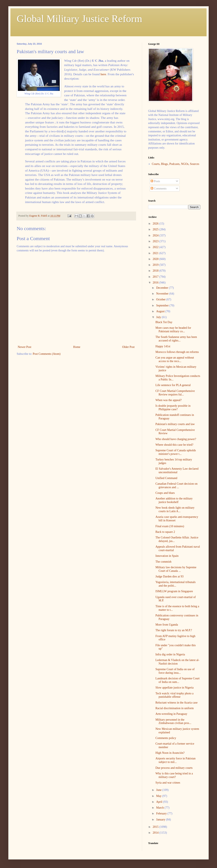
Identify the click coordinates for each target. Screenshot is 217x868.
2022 (156, 247)
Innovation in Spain (167, 556)
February (162, 813)
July (159, 317)
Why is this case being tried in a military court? (174, 775)
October (161, 299)
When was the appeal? (169, 400)
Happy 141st (163, 346)
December (162, 288)
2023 (156, 241)
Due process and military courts (174, 768)
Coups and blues (165, 493)
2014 (156, 833)
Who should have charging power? (176, 439)
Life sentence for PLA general (173, 385)
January (161, 820)
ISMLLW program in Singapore (174, 591)
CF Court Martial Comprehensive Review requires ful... (175, 393)
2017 (156, 277)
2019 (156, 265)
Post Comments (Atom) (47, 354)
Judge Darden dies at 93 (170, 576)
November (163, 294)
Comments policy (166, 738)
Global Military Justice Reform (79, 19)
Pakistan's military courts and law (175, 424)
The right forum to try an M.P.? (174, 630)
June (159, 790)
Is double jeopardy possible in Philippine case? (173, 408)
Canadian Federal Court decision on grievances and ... (176, 485)
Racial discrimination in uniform (175, 708)
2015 (156, 827)
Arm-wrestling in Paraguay (171, 714)
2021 (156, 253)
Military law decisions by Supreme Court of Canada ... (176, 569)
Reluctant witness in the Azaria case (177, 703)
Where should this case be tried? (174, 445)
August (161, 311)
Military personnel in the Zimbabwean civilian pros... (173, 721)
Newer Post (25, 347)
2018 (156, 271)
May (159, 796)
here (103, 74)
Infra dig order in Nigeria (170, 654)
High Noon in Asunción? (170, 753)
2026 (156, 224)
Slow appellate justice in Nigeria (175, 688)
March (160, 808)
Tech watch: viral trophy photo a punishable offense (174, 695)
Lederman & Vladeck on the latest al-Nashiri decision (177, 662)
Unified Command (166, 478)
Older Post (129, 347)
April (160, 802)
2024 (156, 235)
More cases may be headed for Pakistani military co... (173, 330)
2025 (156, 229)
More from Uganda (167, 625)
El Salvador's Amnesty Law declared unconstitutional (177, 470)
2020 (156, 259)
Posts (155, 181)
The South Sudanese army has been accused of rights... (176, 339)
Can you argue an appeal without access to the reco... (175, 359)
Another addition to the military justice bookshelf (174, 500)
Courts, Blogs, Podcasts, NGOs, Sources (176, 164)
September (163, 305)
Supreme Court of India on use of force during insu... (175, 671)
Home (77, 347)
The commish (163, 562)
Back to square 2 (165, 532)
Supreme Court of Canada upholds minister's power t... (176, 452)
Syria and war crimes (168, 783)
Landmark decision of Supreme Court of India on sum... (178, 680)
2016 (156, 283)
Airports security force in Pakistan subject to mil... (175, 760)
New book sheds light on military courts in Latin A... (175, 509)
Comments (159, 189)
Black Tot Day (164, 322)
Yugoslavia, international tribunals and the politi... (175, 584)
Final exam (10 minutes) (170, 526)
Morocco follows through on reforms (177, 352)
